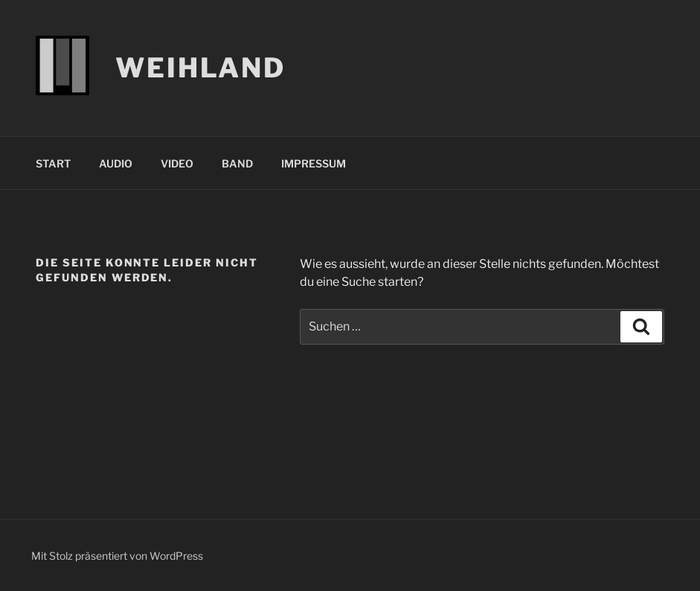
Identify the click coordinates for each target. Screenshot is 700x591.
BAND (237, 163)
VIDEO (177, 163)
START (53, 163)
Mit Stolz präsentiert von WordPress (117, 556)
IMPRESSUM (314, 163)
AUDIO (116, 163)
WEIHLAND (200, 68)
